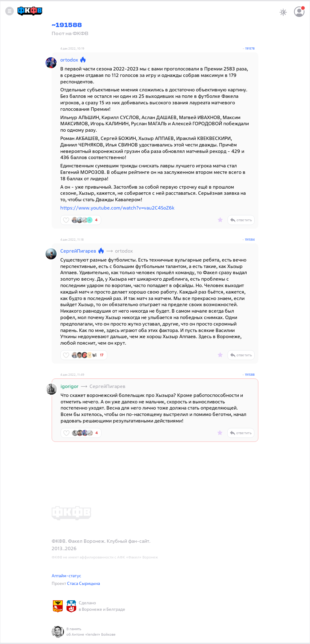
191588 (250, 375)
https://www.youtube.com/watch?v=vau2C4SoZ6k (117, 208)
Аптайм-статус (66, 576)
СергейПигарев (78, 251)
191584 (250, 240)
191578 (250, 48)
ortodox (69, 60)
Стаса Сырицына (83, 583)
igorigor (70, 386)
